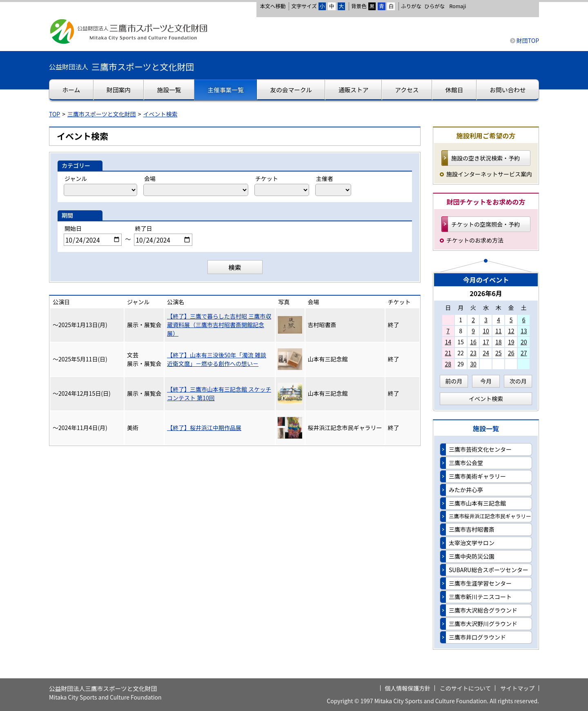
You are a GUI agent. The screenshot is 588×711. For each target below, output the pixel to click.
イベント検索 (160, 114)
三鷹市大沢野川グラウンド (483, 624)
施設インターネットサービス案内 (489, 174)
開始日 (73, 228)
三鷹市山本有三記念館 (477, 503)
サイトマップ (517, 688)
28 (448, 364)
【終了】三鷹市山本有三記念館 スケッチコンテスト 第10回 (219, 393)
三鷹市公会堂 (466, 463)
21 (448, 353)
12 (511, 331)
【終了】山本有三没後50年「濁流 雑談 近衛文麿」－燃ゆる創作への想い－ (217, 359)
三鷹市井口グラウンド (477, 637)
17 (486, 342)
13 (524, 331)
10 (486, 331)
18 (499, 342)
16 (473, 342)
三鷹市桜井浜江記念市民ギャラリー (490, 516)
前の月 (454, 381)
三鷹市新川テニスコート (480, 597)
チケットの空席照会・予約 (486, 224)
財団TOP (528, 40)
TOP (55, 114)
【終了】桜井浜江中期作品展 (204, 428)
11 (499, 331)
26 (511, 353)
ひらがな (434, 6)
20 (524, 342)
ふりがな (411, 6)
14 (448, 342)
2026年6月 (486, 293)
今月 (486, 381)
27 (524, 353)
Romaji (458, 6)
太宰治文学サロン (472, 543)
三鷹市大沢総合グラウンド (483, 610)
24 (486, 353)
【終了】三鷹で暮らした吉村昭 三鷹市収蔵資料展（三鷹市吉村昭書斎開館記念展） (219, 325)
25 (499, 353)
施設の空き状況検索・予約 (486, 158)
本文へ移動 (273, 6)
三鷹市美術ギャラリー (477, 476)
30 (473, 364)
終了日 (143, 228)
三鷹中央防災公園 (472, 556)
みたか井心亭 (466, 490)
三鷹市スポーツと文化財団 (102, 114)
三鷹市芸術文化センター (480, 449)
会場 (150, 178)
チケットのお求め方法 (475, 240)
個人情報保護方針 (408, 688)
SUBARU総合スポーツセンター (489, 570)
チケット (267, 178)
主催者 (325, 178)
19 (511, 342)
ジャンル (76, 178)
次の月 (518, 381)
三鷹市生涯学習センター (480, 583)
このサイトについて (465, 688)
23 (473, 353)
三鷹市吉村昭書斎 (472, 529)
